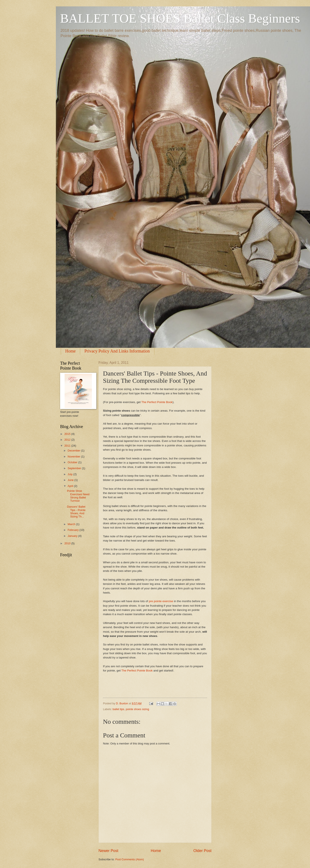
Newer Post (108, 851)
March (72, 524)
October (73, 462)
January (73, 536)
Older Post (202, 851)
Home (70, 351)
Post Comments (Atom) (130, 859)
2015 (68, 434)
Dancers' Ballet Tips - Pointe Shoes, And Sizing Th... (76, 512)
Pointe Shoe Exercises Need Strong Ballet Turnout (78, 496)
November (74, 457)
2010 (68, 543)
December (74, 451)
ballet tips (118, 709)
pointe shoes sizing (138, 709)
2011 (68, 446)
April (71, 486)
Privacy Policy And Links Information (117, 351)
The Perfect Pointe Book (157, 402)
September (75, 468)
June (71, 480)
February (73, 530)
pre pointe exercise (161, 601)
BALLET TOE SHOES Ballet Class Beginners (180, 18)
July (70, 474)
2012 (68, 440)
